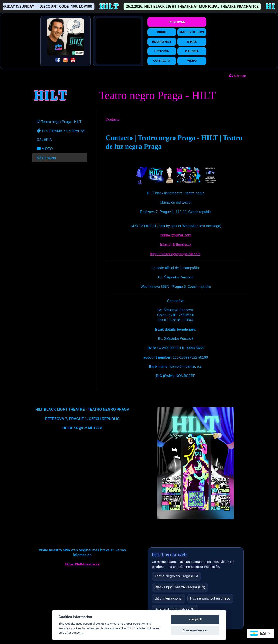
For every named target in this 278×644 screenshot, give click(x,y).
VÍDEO (192, 61)
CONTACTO (162, 61)
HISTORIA (162, 51)
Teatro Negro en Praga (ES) (176, 576)
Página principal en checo (210, 598)
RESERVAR (177, 22)
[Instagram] (66, 61)
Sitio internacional (169, 598)
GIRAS (192, 42)
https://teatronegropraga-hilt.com (175, 254)
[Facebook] (58, 61)
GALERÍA (192, 51)
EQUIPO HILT (162, 42)
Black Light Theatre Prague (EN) (180, 587)
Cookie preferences (195, 630)
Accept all (195, 619)
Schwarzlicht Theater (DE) (175, 609)
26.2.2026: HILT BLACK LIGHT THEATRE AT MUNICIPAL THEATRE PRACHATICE (196, 6)
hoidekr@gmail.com (176, 235)
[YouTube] (73, 61)
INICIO (162, 32)
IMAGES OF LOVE (192, 32)
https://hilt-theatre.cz (176, 245)
